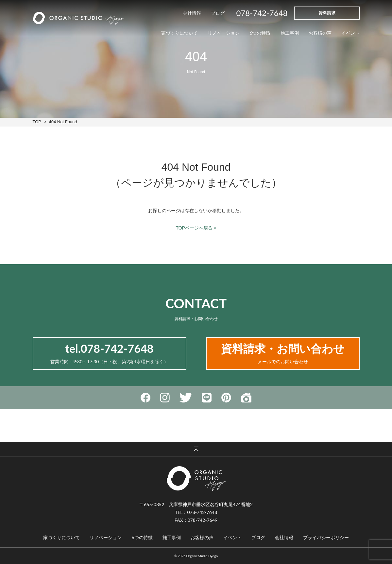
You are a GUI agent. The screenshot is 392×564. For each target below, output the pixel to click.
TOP (37, 122)
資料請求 (327, 13)
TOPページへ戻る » (196, 228)
